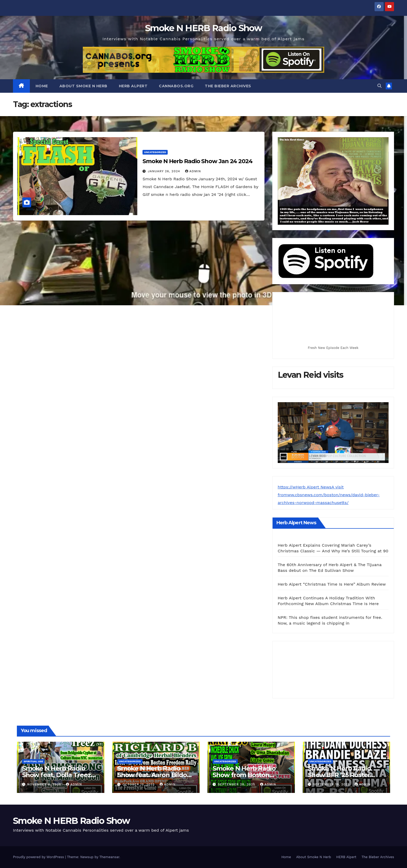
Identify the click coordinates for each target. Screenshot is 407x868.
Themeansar (109, 857)
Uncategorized (155, 152)
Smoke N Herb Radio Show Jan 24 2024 (198, 161)
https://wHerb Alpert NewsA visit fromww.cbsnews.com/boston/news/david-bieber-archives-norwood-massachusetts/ (329, 495)
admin (193, 171)
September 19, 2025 (332, 784)
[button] (379, 86)
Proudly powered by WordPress (39, 857)
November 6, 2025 (45, 784)
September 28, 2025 (237, 784)
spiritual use (33, 761)
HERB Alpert (133, 86)
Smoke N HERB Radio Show (203, 28)
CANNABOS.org (176, 86)
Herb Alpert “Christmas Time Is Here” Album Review (332, 584)
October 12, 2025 (139, 784)
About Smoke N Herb (83, 86)
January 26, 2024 (164, 171)
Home (42, 86)
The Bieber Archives (228, 86)
